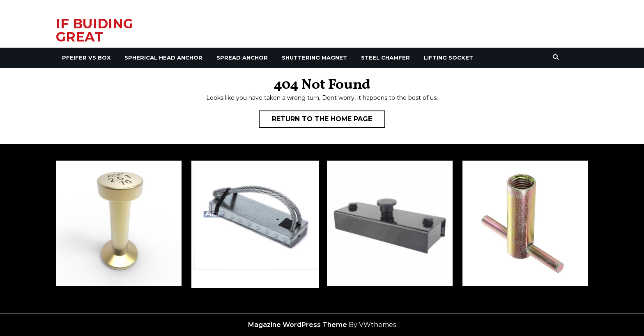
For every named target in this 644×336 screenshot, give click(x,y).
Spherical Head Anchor (163, 58)
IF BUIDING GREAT (94, 30)
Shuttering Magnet (314, 58)
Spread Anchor (242, 58)
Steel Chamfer (385, 58)
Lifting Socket (448, 58)
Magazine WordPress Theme (298, 325)
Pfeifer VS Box (86, 58)
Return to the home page (329, 121)
